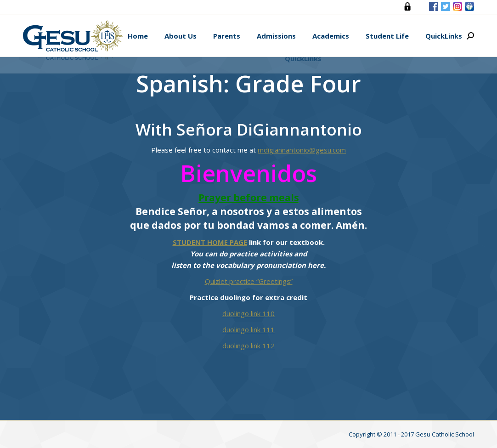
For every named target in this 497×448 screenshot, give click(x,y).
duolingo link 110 (248, 313)
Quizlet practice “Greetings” (249, 281)
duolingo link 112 (248, 346)
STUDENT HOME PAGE (210, 242)
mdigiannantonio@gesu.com (302, 150)
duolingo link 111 (248, 329)
